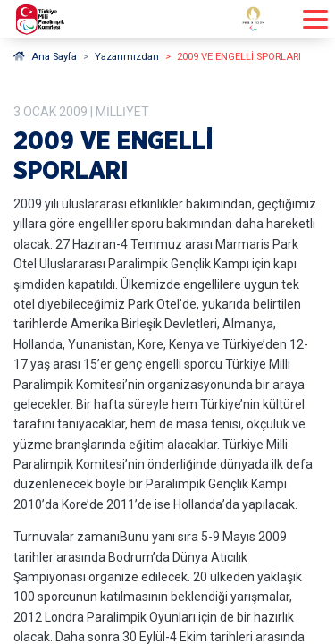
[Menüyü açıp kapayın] (315, 19)
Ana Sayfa (45, 57)
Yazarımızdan (127, 57)
